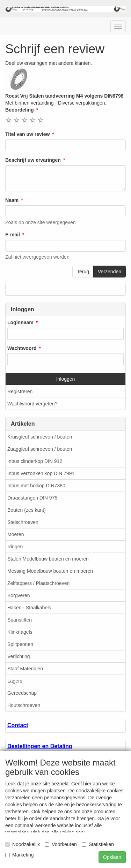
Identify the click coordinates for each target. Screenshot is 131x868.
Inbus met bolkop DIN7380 (36, 486)
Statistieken (98, 844)
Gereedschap (22, 693)
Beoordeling (20, 110)
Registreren (20, 391)
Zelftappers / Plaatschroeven (38, 583)
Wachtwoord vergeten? (32, 404)
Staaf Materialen (25, 669)
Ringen (15, 547)
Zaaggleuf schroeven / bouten (40, 449)
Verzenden (110, 272)
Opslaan (112, 857)
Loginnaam (20, 322)
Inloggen (66, 379)
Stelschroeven (23, 522)
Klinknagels (20, 632)
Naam (12, 200)
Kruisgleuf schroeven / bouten (40, 437)
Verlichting (19, 656)
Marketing (19, 855)
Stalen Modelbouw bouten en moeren (48, 559)
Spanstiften (20, 620)
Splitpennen (20, 644)
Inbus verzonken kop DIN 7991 (41, 473)
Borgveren (19, 595)
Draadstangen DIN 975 (32, 498)
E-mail (13, 235)
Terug (83, 272)
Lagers (15, 681)
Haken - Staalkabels (29, 608)
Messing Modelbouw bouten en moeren (50, 571)
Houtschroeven (24, 705)
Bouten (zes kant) (27, 510)
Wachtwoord (22, 348)
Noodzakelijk (23, 844)
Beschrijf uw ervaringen (33, 160)
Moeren (16, 534)
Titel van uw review (27, 134)
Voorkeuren (61, 844)
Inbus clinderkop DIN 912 (35, 461)
